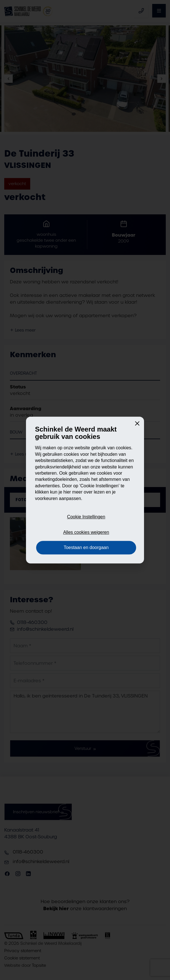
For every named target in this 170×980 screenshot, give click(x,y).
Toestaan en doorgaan (86, 547)
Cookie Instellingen (86, 517)
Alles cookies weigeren (86, 532)
